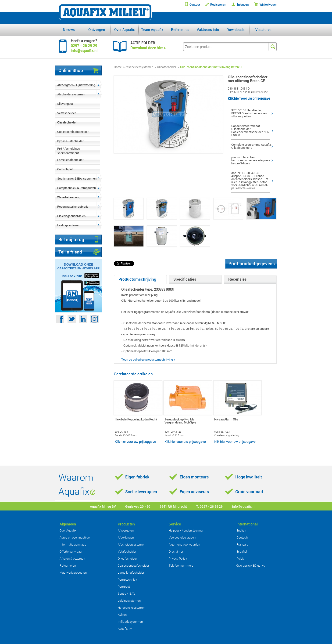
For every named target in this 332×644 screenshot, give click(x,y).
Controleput (65, 169)
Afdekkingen (126, 537)
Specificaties (185, 279)
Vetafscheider (67, 113)
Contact (195, 5)
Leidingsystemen (69, 225)
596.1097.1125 (173, 432)
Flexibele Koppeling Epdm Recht (136, 420)
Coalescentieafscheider (73, 132)
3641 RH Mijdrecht (173, 506)
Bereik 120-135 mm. (126, 435)
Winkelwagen (268, 5)
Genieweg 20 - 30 (138, 506)
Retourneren (68, 565)
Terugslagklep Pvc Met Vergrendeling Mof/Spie (180, 421)
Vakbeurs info (208, 29)
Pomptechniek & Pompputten (77, 188)
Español (242, 551)
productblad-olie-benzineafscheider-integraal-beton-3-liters (251, 160)
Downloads (236, 29)
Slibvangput (65, 104)
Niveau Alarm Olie (226, 420)
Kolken (122, 615)
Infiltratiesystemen (130, 622)
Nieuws (69, 29)
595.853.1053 (222, 432)
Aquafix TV (125, 629)
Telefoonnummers (181, 565)
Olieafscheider (67, 122)
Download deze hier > (148, 48)
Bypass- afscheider (70, 141)
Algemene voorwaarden (184, 544)
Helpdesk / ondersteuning (186, 530)
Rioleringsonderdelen (71, 216)
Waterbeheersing (69, 197)
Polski (240, 558)
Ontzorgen (97, 29)
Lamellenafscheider (70, 160)
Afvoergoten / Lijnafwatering (76, 85)
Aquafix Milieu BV (103, 506)
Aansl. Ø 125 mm (174, 435)
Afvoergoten (126, 530)
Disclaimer (176, 551)
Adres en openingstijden (75, 537)
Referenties (180, 29)
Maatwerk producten (73, 572)
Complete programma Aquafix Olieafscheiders (251, 146)
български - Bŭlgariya (251, 565)
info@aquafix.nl (244, 506)
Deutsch (242, 537)
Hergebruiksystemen (132, 608)
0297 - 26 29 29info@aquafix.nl (84, 48)
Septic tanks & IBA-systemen (77, 178)
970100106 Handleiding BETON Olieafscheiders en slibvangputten (249, 113)
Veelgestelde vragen (182, 537)
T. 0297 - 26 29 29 (209, 506)
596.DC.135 (121, 432)
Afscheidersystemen (71, 94)
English (241, 530)
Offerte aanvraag (71, 551)
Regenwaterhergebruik (73, 206)
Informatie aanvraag (73, 544)
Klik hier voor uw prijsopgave (249, 98)
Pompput (124, 586)
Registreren (218, 5)
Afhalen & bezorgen (72, 558)
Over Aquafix (125, 29)
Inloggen (243, 5)
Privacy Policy (178, 558)
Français (242, 544)
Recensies (237, 279)
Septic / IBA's (127, 593)
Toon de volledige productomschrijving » (148, 359)
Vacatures (263, 29)
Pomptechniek (127, 579)
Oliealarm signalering (227, 435)
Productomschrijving (137, 279)
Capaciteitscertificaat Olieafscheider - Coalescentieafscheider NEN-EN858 (251, 130)
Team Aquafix (152, 29)
